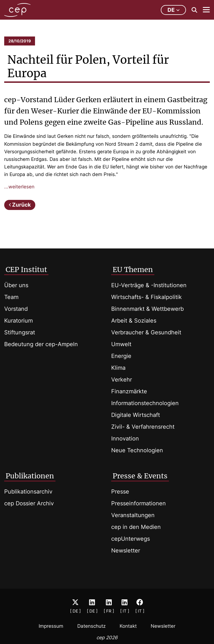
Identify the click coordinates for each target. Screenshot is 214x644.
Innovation (125, 439)
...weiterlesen (19, 187)
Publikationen (30, 476)
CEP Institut (26, 270)
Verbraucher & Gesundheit (146, 332)
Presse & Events (140, 476)
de (174, 10)
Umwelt (121, 344)
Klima (118, 368)
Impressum (51, 626)
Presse (120, 492)
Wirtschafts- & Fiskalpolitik (146, 297)
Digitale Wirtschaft (136, 415)
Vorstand (16, 309)
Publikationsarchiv (28, 492)
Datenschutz (91, 626)
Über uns (16, 285)
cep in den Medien (136, 527)
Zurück (21, 205)
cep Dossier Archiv (29, 503)
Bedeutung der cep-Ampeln (41, 344)
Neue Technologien (137, 450)
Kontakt (128, 626)
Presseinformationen (139, 503)
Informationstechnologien (145, 403)
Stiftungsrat (20, 332)
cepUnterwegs (131, 539)
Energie (121, 356)
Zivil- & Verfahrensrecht (143, 427)
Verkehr (122, 380)
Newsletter (126, 551)
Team (11, 297)
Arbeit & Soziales (134, 321)
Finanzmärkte (129, 391)
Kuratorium (18, 321)
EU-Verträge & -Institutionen (149, 285)
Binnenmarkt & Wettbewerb (147, 309)
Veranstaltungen (133, 515)
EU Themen (133, 270)
